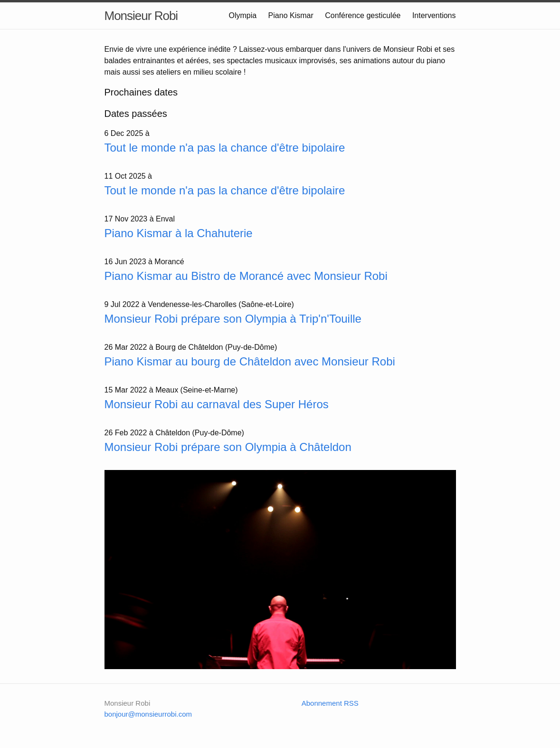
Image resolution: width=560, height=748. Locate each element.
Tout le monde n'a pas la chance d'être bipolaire (225, 148)
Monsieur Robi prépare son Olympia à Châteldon (228, 447)
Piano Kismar (291, 15)
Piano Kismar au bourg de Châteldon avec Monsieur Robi (250, 361)
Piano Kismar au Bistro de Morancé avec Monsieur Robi (246, 276)
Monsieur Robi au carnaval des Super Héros (217, 404)
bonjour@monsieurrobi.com (148, 714)
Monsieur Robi (141, 16)
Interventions (434, 15)
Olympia (242, 15)
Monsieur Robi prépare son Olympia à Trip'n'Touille (233, 319)
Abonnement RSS (330, 703)
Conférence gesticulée (363, 15)
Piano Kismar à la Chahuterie (179, 233)
